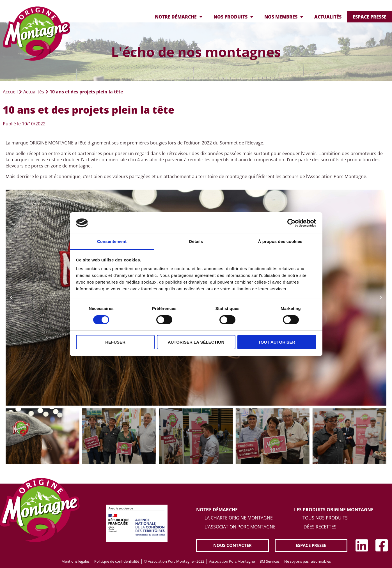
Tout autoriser (277, 342)
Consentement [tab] (112, 241)
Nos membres (284, 17)
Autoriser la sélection (196, 342)
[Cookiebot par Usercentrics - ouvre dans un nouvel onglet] (291, 223)
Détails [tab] (196, 241)
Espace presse (370, 17)
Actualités (328, 17)
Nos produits (233, 17)
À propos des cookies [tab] (280, 241)
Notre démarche (179, 17)
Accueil (10, 92)
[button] (11, 298)
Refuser (115, 342)
